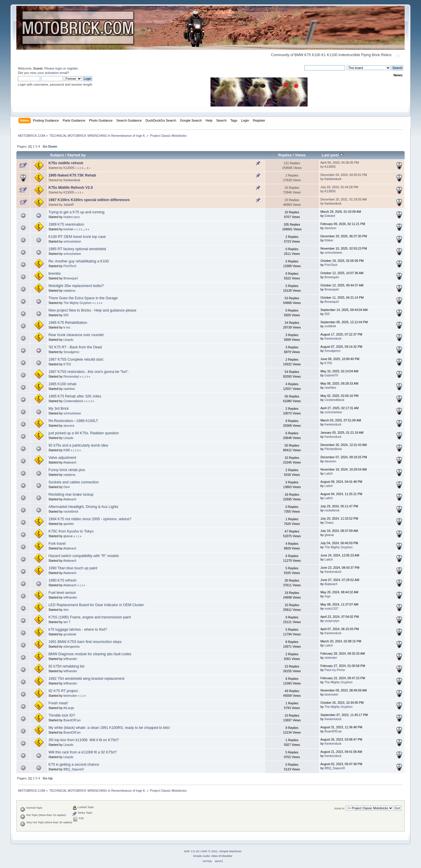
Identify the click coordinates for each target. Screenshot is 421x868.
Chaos (329, 523)
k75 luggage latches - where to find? (78, 630)
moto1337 (331, 608)
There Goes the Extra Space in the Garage (83, 298)
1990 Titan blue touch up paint (73, 568)
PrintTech (70, 266)
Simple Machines (230, 851)
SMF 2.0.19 (191, 851)
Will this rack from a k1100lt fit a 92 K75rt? (83, 752)
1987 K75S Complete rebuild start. (76, 359)
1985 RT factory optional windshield (77, 249)
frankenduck (72, 180)
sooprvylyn (332, 621)
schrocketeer (72, 241)
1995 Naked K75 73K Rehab (72, 175)
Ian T (67, 622)
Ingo (328, 596)
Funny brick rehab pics (67, 470)
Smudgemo (71, 352)
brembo (55, 274)
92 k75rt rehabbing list (67, 666)
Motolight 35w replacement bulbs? (76, 286)
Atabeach (70, 462)
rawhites (69, 389)
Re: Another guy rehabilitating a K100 (79, 261)
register (72, 68)
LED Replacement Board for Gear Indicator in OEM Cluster (96, 605)
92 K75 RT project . (64, 691)
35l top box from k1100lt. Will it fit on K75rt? (84, 740)
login (59, 68)
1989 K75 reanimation (66, 224)
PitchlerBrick (333, 449)
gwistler (69, 524)
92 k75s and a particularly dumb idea (78, 445)
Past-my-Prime (335, 670)
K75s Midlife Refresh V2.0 (71, 188)
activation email (56, 73)
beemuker (70, 696)
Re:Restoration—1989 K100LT (73, 421)
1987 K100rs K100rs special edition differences (89, 200)
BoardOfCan (72, 720)
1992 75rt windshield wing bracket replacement (87, 679)
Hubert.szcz (72, 217)
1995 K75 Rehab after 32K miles (75, 396)
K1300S (69, 168)
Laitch (329, 473)
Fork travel (57, 544)
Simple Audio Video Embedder (213, 856)
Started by (76, 155)
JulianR (69, 205)
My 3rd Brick (59, 409)
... (85, 168)
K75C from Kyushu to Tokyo (71, 531)
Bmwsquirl (71, 278)
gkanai (68, 536)
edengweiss (72, 646)
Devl (67, 487)
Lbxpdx (68, 340)
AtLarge (69, 708)
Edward (330, 216)
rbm (66, 610)
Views (300, 155)
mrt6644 (330, 326)
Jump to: (340, 808)
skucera (69, 426)
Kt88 (67, 450)
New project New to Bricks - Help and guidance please (93, 310)
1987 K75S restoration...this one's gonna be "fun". (89, 372)
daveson (330, 228)
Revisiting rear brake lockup (71, 494)
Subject (57, 155)
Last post (333, 155)
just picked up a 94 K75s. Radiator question (84, 433)
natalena (69, 291)
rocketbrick (71, 511)
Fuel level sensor (62, 593)
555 (66, 315)
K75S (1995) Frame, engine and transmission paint (90, 617)
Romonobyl (71, 376)
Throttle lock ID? (62, 715)
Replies (285, 155)
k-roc (67, 327)
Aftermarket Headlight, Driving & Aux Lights (83, 507)
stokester (331, 658)
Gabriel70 (331, 375)
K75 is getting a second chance (74, 765)
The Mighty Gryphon (77, 303)
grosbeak (70, 634)
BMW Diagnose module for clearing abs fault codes (90, 654)
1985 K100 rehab (63, 384)
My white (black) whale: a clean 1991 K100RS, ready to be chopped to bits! (109, 728)
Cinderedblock (73, 401)
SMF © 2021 (210, 851)
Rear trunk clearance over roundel (76, 335)
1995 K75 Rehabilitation (68, 323)
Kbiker (329, 240)
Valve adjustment (62, 458)
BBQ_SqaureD (74, 769)
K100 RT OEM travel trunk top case (77, 237)
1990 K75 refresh (63, 580)
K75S (67, 364)
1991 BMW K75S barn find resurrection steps (85, 642)
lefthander (70, 597)
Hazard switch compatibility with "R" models (84, 556)
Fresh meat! (58, 703)
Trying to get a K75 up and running (77, 212)
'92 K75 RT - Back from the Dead (75, 347)
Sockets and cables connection (74, 482)
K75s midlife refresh (66, 163)
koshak (68, 229)
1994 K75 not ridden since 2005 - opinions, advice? (90, 519)
